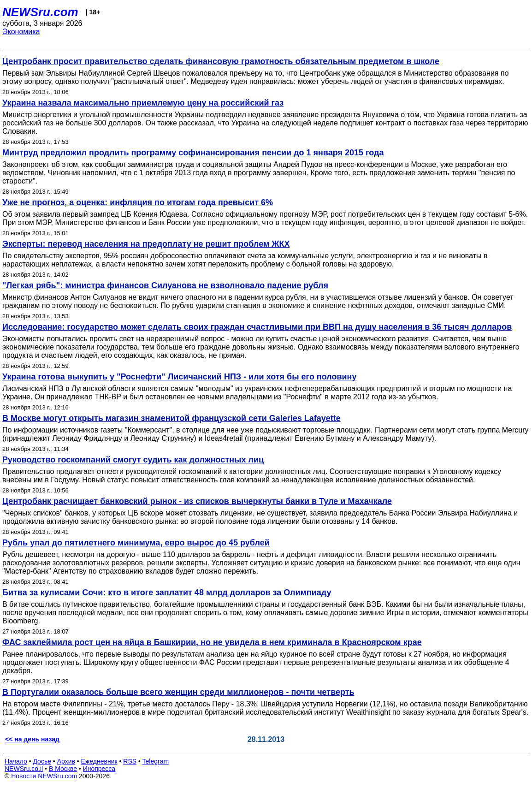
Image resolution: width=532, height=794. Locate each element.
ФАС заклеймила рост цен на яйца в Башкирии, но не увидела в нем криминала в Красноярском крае (212, 642)
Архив (66, 761)
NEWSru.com (40, 12)
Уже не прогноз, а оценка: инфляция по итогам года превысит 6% (138, 202)
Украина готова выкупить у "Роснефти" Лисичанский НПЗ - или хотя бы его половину (180, 377)
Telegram (156, 761)
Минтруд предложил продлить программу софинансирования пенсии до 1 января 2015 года (193, 153)
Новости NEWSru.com (44, 776)
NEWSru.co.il (24, 769)
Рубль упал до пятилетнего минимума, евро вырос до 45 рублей (136, 543)
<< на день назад (32, 739)
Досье (42, 761)
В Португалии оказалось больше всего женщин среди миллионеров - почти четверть (178, 692)
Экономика (21, 32)
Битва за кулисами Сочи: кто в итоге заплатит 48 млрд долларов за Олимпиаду (167, 593)
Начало (16, 761)
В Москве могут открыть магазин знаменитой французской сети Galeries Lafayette (171, 418)
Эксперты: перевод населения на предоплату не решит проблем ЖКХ (146, 244)
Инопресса (99, 769)
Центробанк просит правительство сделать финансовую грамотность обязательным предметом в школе (221, 61)
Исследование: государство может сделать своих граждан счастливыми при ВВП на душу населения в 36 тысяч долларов (257, 327)
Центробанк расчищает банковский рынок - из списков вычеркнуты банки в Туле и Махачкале (197, 501)
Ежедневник (99, 761)
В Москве (63, 769)
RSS (130, 761)
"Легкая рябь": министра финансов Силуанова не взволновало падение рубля (165, 285)
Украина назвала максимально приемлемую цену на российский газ (143, 103)
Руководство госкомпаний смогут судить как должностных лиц (133, 460)
